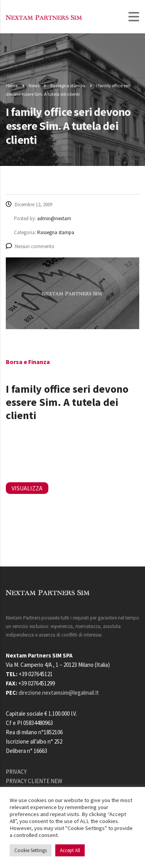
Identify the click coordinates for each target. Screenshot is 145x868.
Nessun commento (30, 246)
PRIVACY (16, 772)
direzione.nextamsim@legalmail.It (59, 693)
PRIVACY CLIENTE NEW (34, 781)
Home (12, 85)
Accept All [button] (70, 850)
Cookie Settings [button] (31, 850)
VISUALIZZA (27, 488)
